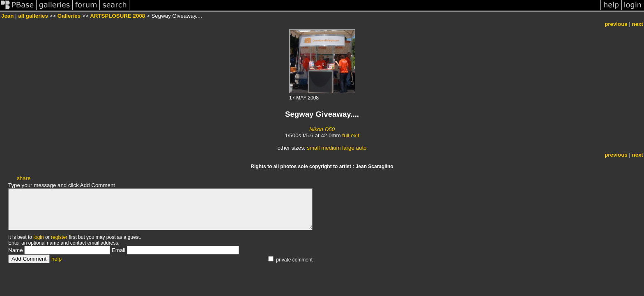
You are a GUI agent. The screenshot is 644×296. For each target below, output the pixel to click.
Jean (7, 16)
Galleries (69, 16)
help (56, 259)
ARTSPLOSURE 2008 (117, 16)
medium (331, 148)
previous (616, 24)
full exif (351, 135)
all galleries (33, 16)
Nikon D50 (322, 129)
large (348, 148)
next (638, 24)
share (24, 178)
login (38, 237)
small (313, 148)
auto (361, 148)
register (59, 237)
